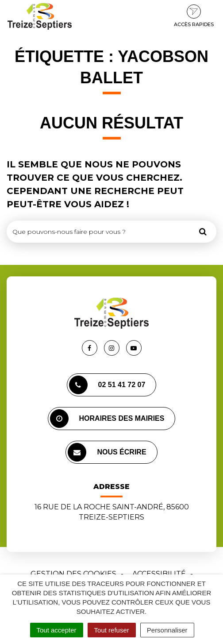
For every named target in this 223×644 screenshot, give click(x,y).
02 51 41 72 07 (107, 385)
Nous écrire (107, 452)
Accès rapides (194, 16)
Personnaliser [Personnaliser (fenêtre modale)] (167, 630)
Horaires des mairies (107, 419)
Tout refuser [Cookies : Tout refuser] (112, 630)
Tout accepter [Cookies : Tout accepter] (57, 630)
